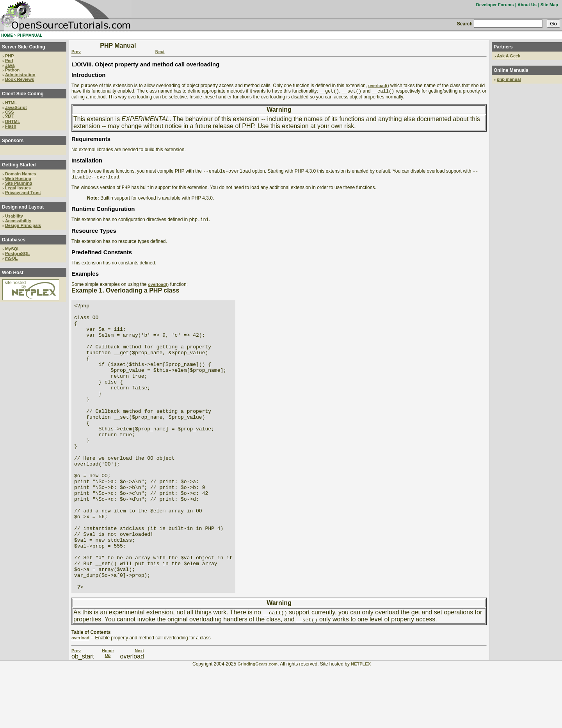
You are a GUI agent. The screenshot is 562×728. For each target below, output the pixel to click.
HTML (11, 103)
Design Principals (23, 225)
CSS (10, 112)
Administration (20, 75)
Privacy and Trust (23, 193)
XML (10, 117)
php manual (509, 79)
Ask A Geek (509, 56)
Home (108, 712)
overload (80, 699)
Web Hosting (18, 178)
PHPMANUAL (30, 35)
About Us (527, 5)
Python (12, 70)
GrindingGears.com (257, 725)
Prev (76, 52)
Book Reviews (20, 79)
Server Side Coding (24, 47)
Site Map (549, 5)
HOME (7, 35)
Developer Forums (495, 5)
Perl (9, 61)
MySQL (12, 249)
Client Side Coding (23, 94)
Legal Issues (18, 188)
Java (10, 65)
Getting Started (19, 165)
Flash (11, 126)
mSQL (11, 258)
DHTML (13, 121)
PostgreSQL (18, 253)
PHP (10, 56)
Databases (14, 240)
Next (160, 52)
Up (108, 717)
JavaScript (16, 107)
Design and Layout (23, 207)
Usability (14, 216)
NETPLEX (361, 725)
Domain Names (20, 174)
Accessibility (18, 221)
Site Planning (19, 183)
